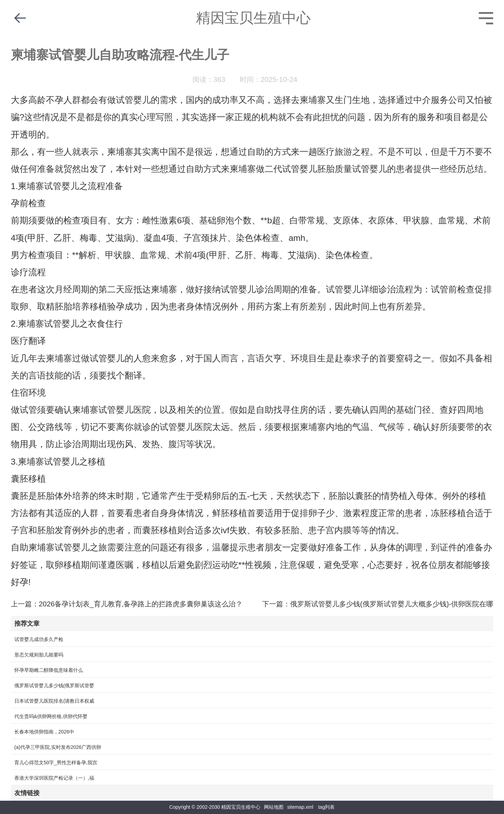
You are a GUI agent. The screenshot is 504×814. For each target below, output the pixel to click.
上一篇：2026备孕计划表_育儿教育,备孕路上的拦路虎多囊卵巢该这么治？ (127, 604)
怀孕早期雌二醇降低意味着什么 (49, 670)
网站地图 (274, 807)
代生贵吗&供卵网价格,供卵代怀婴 (51, 716)
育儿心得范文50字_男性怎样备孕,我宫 (56, 763)
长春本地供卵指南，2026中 (44, 732)
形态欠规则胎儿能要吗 (39, 655)
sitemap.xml (300, 807)
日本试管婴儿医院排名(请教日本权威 (54, 701)
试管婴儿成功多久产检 (39, 639)
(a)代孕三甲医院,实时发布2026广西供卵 (58, 747)
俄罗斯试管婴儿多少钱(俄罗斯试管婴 (54, 686)
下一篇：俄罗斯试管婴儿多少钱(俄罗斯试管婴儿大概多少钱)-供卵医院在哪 (378, 604)
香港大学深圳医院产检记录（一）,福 (54, 778)
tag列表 (326, 807)
